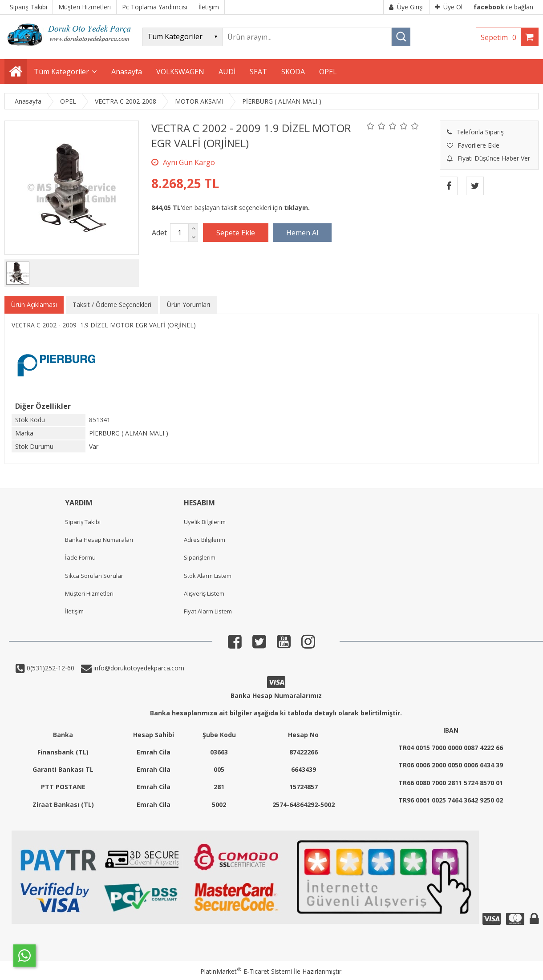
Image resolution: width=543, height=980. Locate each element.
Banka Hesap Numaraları (99, 540)
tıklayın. (297, 208)
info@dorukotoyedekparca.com (138, 668)
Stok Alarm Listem (208, 576)
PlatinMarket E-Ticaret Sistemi (246, 971)
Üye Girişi (406, 7)
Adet (159, 233)
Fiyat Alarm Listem (208, 611)
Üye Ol (449, 7)
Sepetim (501, 37)
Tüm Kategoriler (61, 72)
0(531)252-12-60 (50, 668)
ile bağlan (503, 7)
